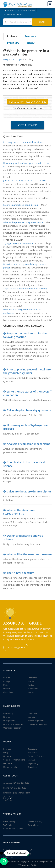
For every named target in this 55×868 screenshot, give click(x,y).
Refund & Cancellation (13, 829)
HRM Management (36, 721)
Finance (7, 717)
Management (9, 721)
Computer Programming (14, 760)
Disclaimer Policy (35, 821)
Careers (7, 850)
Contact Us (8, 857)
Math (6, 685)
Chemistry (32, 678)
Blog (30, 853)
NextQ (31, 43)
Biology (7, 681)
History (7, 689)
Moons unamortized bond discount (21, 205)
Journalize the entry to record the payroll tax (26, 180)
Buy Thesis (32, 753)
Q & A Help (32, 767)
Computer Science (36, 756)
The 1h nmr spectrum (21, 573)
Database (8, 763)
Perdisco (7, 749)
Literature (8, 756)
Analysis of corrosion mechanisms (29, 444)
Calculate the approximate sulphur (29, 491)
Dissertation (33, 749)
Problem (12, 36)
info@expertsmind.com (14, 15)
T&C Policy (8, 825)
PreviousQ (13, 43)
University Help (10, 767)
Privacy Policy (9, 821)
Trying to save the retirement (18, 243)
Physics (7, 678)
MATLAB (31, 760)
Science (31, 681)
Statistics (31, 692)
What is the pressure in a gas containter (24, 222)
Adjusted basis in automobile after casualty (25, 289)
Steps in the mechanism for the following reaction (25, 335)
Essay (6, 753)
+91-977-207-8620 (12, 10)
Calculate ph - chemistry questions (29, 410)
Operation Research (12, 728)
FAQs (30, 850)
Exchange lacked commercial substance (24, 142)
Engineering (33, 763)
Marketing (32, 717)
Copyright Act (34, 825)
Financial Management (38, 724)
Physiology (8, 692)
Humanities (33, 689)
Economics (32, 713)
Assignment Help (12, 59)
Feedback (31, 36)
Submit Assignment (16, 647)
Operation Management (14, 724)
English (31, 685)
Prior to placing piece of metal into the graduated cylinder (27, 371)
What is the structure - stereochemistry (19, 512)
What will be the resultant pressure (29, 554)
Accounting (8, 713)
